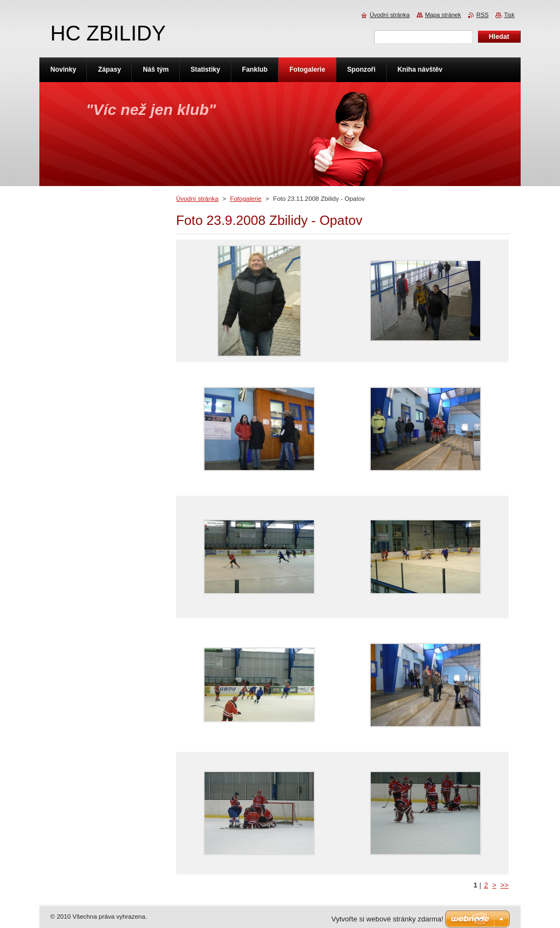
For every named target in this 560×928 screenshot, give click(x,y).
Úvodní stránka (197, 199)
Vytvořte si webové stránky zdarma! (387, 919)
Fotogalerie (246, 199)
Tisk (509, 15)
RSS (482, 15)
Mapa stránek (443, 15)
